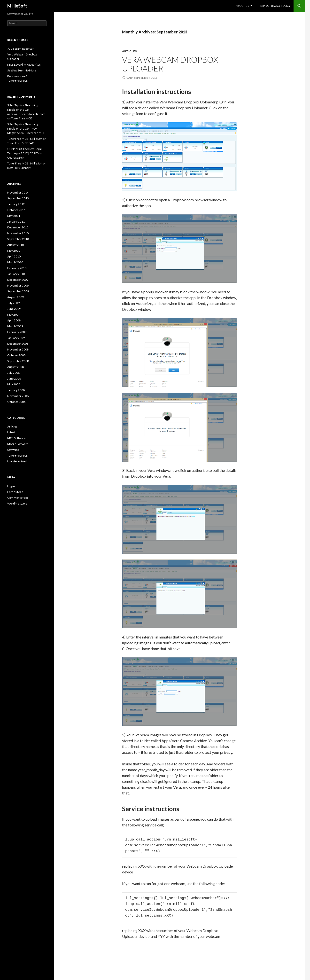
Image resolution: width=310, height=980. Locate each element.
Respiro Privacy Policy (275, 6)
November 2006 (18, 396)
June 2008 (14, 378)
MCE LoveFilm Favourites (24, 65)
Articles (129, 51)
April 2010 (14, 256)
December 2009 (18, 280)
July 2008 (13, 373)
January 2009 (16, 338)
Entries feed (15, 492)
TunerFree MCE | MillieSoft (25, 139)
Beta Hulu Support (19, 168)
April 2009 (14, 320)
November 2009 (18, 285)
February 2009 (17, 332)
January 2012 (16, 204)
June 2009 (14, 309)
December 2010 (18, 227)
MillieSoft (17, 6)
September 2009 (18, 291)
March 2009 (15, 326)
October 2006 (16, 402)
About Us (242, 6)
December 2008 (18, 344)
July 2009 (13, 303)
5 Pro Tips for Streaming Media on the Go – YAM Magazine (23, 128)
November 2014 (18, 192)
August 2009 (15, 297)
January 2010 (16, 274)
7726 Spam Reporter (20, 49)
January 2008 (16, 390)
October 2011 (16, 210)
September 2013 (18, 198)
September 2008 (18, 361)
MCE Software (16, 438)
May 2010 (14, 251)
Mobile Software (18, 444)
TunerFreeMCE (17, 455)
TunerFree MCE (22, 118)
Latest (11, 432)
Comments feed (18, 498)
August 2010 (15, 245)
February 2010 (17, 268)
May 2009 (14, 315)
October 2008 (16, 355)
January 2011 (16, 222)
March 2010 (15, 262)
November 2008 (18, 349)
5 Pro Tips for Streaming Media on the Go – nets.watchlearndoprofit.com (26, 110)
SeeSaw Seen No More (22, 70)
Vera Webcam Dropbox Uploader (170, 64)
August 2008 (15, 367)
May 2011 (14, 216)
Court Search (16, 158)
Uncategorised (17, 461)
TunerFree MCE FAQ (21, 143)
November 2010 (18, 233)
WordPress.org (17, 503)
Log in (11, 486)
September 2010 (18, 239)
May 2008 (14, 384)
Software (13, 450)
